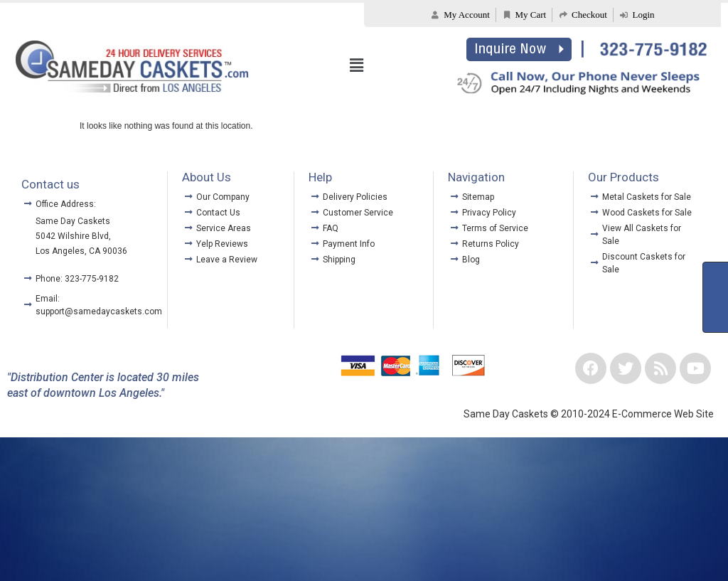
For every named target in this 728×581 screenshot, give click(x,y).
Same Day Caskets (73, 221)
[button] (357, 66)
